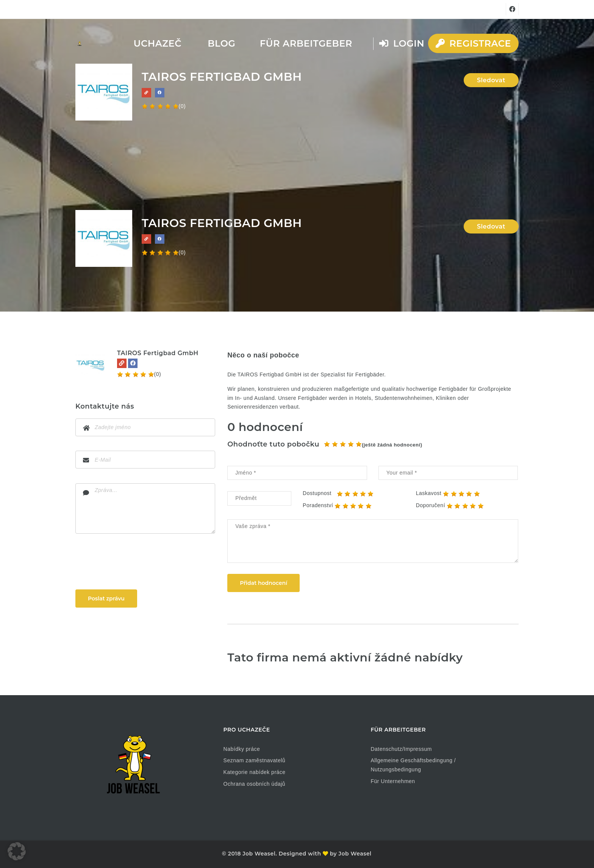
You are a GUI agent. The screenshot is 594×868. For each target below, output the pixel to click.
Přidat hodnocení (263, 583)
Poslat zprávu (106, 599)
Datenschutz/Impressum (401, 749)
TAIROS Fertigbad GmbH (158, 353)
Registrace (473, 43)
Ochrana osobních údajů (255, 784)
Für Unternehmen (393, 781)
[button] (17, 851)
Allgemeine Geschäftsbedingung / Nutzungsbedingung (413, 765)
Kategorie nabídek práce (255, 772)
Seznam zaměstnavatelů (255, 760)
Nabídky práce (242, 749)
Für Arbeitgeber (306, 43)
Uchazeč (158, 43)
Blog (221, 43)
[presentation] (133, 563)
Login (402, 43)
